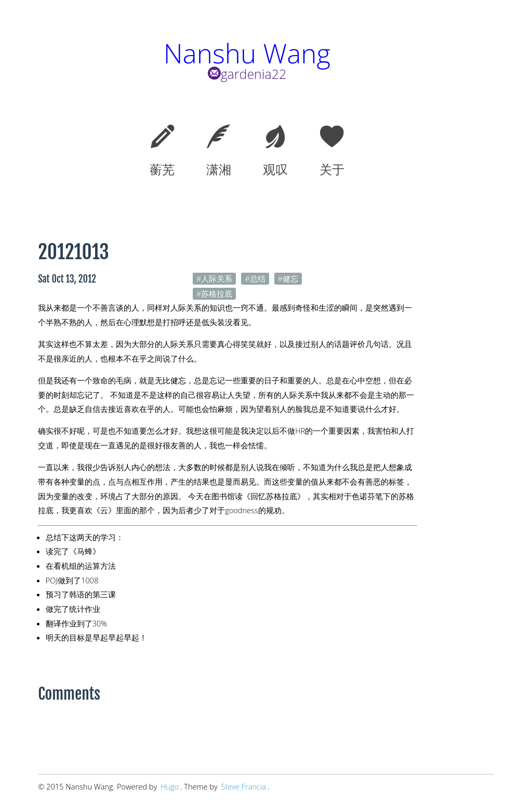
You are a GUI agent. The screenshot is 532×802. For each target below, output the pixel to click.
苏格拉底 (217, 293)
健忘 (290, 278)
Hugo (170, 786)
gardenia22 (247, 74)
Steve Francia (243, 786)
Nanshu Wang (247, 53)
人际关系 (217, 278)
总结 (258, 278)
